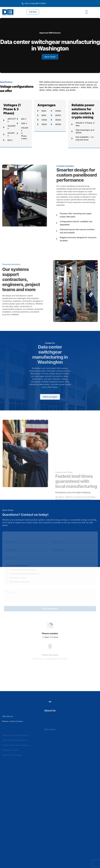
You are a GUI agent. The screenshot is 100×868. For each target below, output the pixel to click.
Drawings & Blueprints (19, 566)
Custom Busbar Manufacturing (23, 570)
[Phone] (74, 550)
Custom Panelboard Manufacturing (24, 574)
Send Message (50, 609)
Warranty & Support (18, 578)
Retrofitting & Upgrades (20, 582)
